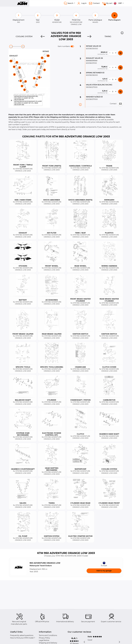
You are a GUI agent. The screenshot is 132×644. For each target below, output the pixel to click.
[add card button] (120, 53)
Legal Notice (44, 640)
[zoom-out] (11, 46)
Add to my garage (104, 571)
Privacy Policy (44, 638)
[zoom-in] (23, 46)
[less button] (110, 53)
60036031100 (91, 63)
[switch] (72, 46)
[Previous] (43, 36)
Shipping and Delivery (48, 643)
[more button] (116, 53)
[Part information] (80, 105)
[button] (122, 33)
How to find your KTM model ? (23, 638)
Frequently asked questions (22, 635)
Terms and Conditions (48, 635)
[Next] (89, 36)
